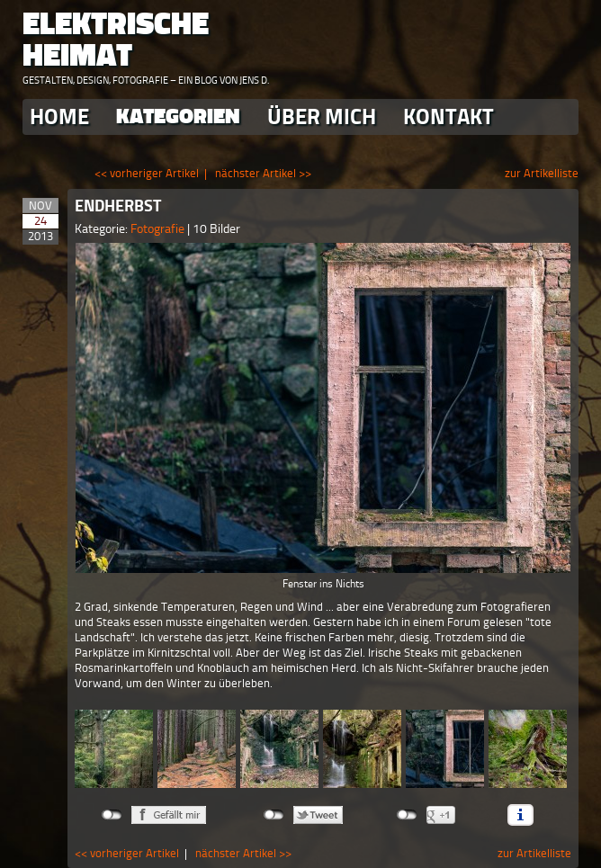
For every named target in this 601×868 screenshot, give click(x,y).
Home (59, 116)
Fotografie (159, 229)
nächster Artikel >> (263, 173)
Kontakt (449, 116)
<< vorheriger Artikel (147, 173)
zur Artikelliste (542, 173)
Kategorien (178, 116)
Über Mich (322, 116)
